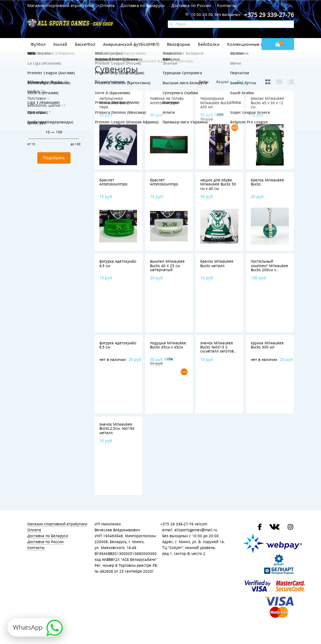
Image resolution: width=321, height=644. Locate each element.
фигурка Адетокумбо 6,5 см (118, 263)
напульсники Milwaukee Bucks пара (115, 103)
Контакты (227, 5)
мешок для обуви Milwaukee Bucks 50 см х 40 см (218, 184)
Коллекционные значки (251, 44)
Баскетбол (85, 44)
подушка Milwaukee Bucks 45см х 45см (168, 345)
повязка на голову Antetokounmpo (167, 100)
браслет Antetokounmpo (113, 182)
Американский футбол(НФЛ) (131, 44)
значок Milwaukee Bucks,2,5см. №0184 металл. (117, 429)
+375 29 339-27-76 (177, 524)
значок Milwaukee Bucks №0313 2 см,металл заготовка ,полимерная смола (219, 349)
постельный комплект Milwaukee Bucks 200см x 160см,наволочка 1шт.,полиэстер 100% (269, 272)
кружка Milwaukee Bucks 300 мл (267, 345)
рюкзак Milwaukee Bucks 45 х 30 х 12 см (267, 103)
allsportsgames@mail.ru (196, 530)
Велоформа (178, 44)
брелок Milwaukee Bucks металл (217, 263)
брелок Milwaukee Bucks (267, 182)
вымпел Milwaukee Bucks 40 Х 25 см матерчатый (167, 266)
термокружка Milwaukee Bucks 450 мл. (215, 103)
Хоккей (60, 44)
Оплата (107, 5)
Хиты (204, 81)
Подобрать (54, 158)
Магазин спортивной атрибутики (61, 5)
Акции (222, 81)
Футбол (38, 44)
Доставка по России (191, 5)
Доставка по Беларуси (143, 5)
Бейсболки (209, 44)
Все (240, 82)
